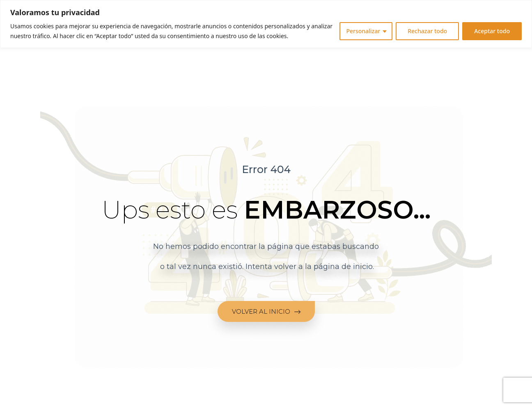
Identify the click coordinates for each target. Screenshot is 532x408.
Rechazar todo (427, 31)
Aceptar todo (492, 31)
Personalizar (363, 31)
